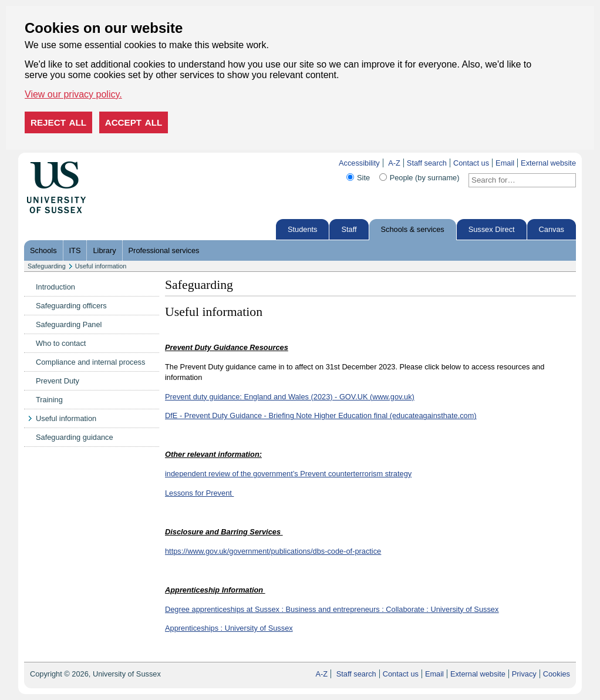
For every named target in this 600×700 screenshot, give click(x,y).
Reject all (58, 122)
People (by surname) (425, 178)
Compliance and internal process (90, 362)
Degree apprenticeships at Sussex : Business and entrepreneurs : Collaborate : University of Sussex (332, 609)
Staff (349, 229)
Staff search (427, 163)
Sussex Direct (492, 229)
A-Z (394, 163)
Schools (43, 250)
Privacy (524, 674)
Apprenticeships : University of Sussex (229, 628)
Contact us (471, 163)
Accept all (134, 122)
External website (548, 163)
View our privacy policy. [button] (73, 94)
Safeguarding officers (71, 306)
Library (104, 250)
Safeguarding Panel (69, 324)
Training (49, 400)
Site (363, 178)
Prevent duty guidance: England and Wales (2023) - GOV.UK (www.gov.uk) (290, 397)
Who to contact (61, 343)
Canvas (552, 229)
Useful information (101, 266)
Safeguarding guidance (75, 437)
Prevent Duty (58, 381)
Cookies (557, 674)
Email (505, 163)
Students (303, 229)
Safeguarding (47, 266)
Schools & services (413, 229)
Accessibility (359, 163)
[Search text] (515, 180)
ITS (75, 250)
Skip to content (111, 163)
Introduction (55, 287)
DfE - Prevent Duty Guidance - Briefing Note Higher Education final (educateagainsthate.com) (321, 415)
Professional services (164, 250)
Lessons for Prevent (199, 493)
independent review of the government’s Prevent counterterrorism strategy (288, 474)
